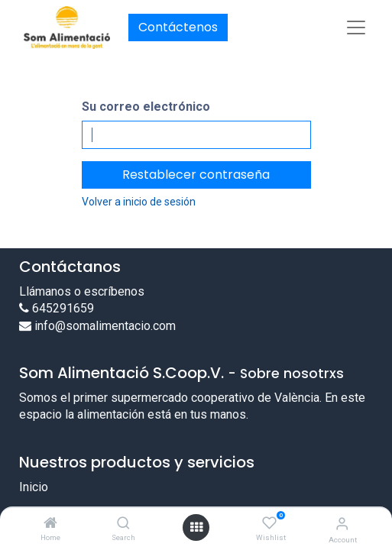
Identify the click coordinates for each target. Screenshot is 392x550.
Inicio (34, 487)
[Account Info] (342, 524)
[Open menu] (196, 527)
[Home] (50, 524)
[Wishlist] (269, 523)
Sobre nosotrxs (292, 374)
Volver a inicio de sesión (139, 202)
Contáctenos (178, 27)
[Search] (123, 524)
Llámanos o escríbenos (82, 291)
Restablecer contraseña (196, 175)
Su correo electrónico (146, 107)
